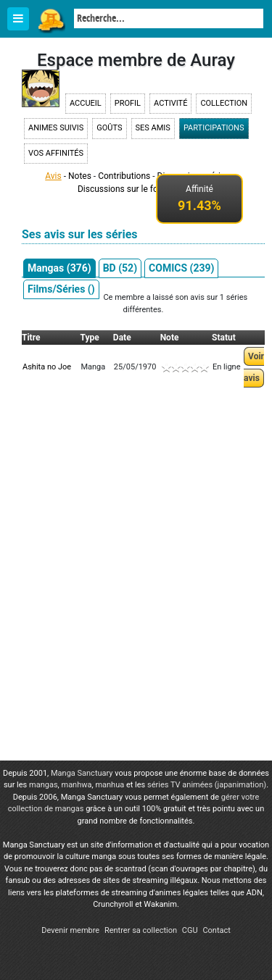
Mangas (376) (59, 268)
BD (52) (120, 268)
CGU (190, 930)
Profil (128, 103)
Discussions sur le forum (125, 189)
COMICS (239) (181, 268)
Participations (214, 128)
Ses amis (153, 128)
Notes (80, 176)
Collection (224, 103)
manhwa (76, 785)
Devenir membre (70, 930)
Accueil (86, 103)
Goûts (109, 128)
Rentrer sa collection (141, 930)
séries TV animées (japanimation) (207, 785)
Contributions (124, 176)
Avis (53, 176)
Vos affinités (56, 153)
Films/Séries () (61, 289)
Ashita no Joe (47, 367)
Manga (51, 20)
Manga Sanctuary (82, 773)
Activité (170, 103)
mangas (44, 785)
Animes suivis (56, 128)
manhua (110, 785)
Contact (216, 930)
